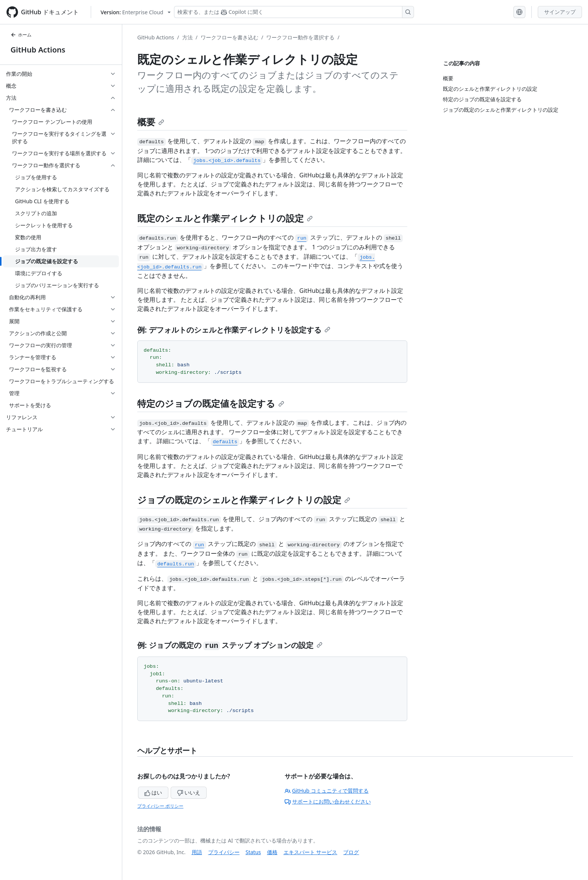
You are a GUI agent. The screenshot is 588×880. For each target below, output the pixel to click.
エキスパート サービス (310, 852)
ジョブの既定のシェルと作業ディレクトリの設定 (244, 500)
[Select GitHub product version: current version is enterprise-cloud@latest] (136, 12)
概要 (151, 122)
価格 (272, 852)
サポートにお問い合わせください (328, 801)
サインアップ (560, 12)
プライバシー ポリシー (160, 806)
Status (253, 852)
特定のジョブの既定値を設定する (211, 403)
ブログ (351, 852)
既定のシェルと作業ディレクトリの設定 (225, 218)
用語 (197, 852)
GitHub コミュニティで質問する (327, 791)
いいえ (189, 792)
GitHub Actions (38, 50)
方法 (187, 37)
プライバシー (224, 852)
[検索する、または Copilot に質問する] (294, 12)
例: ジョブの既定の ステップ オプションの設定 (230, 645)
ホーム (21, 35)
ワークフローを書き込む (229, 37)
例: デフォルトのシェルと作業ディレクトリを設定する (234, 330)
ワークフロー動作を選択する (300, 37)
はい (153, 792)
